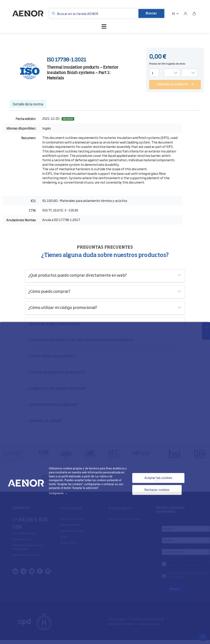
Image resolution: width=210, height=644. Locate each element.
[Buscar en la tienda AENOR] (107, 13)
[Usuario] (185, 14)
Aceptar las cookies (158, 478)
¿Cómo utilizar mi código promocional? (63, 307)
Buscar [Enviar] (151, 14)
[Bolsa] (194, 14)
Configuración (58, 493)
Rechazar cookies (157, 490)
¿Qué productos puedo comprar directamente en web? (78, 275)
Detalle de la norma (28, 104)
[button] (175, 14)
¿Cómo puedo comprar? (49, 291)
